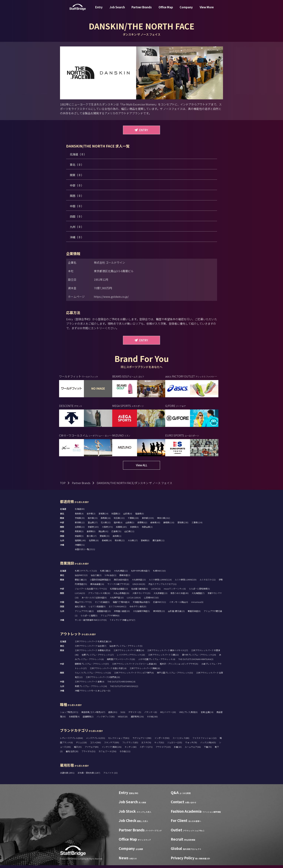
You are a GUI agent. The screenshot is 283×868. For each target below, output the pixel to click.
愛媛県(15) (105, 539)
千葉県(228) (133, 521)
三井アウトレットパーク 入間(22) (163, 657)
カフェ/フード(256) (107, 754)
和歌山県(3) (147, 530)
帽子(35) (78, 750)
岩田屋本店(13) (104, 614)
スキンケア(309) (112, 745)
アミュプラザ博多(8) (110, 618)
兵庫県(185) (121, 530)
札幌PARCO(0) (159, 573)
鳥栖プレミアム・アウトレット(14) (91, 689)
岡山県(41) (103, 534)
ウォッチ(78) (191, 745)
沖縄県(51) (80, 548)
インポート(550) (162, 741)
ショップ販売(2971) (69, 715)
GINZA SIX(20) (139, 587)
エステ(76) (146, 745)
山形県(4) (128, 516)
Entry (99, 10)
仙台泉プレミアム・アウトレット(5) (126, 649)
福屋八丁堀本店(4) (121, 605)
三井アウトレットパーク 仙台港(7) (91, 649)
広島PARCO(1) (160, 605)
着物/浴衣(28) (72, 754)
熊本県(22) (120, 543)
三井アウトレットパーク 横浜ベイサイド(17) (168, 653)
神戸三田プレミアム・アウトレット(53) (175, 675)
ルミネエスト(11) (208, 582)
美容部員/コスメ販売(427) (93, 715)
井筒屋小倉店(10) (122, 614)
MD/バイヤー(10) (168, 715)
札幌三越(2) (105, 573)
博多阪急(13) (159, 614)
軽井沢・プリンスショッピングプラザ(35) (179, 666)
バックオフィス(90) (106, 719)
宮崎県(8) (145, 543)
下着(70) (208, 750)
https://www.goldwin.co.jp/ (111, 297)
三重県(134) (197, 525)
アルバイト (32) (110, 775)
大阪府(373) (107, 530)
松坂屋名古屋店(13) (119, 591)
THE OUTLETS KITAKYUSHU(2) (124, 689)
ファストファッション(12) (204, 741)
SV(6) (123, 715)
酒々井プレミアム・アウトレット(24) (199, 657)
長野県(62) (142, 525)
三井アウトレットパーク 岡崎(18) (145, 671)
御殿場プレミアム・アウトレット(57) (92, 666)
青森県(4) (79, 516)
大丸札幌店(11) (121, 573)
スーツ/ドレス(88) (181, 741)
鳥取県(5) (79, 534)
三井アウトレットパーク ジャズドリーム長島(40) (134, 666)
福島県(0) (140, 516)
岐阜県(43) (155, 525)
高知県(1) (117, 539)
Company (186, 10)
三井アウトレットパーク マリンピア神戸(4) (134, 675)
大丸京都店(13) (160, 596)
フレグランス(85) (130, 745)
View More (207, 10)
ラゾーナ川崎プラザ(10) (118, 587)
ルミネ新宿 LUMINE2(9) (186, 582)
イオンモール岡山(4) (179, 605)
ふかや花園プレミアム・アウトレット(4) (157, 662)
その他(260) (152, 719)
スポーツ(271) (146, 750)
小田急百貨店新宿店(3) (100, 582)
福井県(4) (118, 525)
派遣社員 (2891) (67, 775)
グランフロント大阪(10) (99, 596)
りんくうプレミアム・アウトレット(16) (93, 675)
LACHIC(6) (156, 591)
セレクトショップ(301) (119, 741)
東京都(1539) (148, 521)
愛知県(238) (183, 525)
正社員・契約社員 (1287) (89, 775)
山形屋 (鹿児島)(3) (176, 614)
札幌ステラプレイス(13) (86, 573)
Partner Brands (142, 10)
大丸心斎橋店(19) (121, 596)
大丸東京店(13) (139, 582)
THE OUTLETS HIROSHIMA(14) (121, 684)
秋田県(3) (116, 516)
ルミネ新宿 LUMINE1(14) (160, 582)
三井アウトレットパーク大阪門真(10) (103, 680)
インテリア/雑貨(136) (112, 750)
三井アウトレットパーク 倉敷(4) (90, 684)
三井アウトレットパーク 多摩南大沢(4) (93, 653)
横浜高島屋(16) (97, 587)
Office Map (166, 10)
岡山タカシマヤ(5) (83, 605)
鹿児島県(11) (159, 543)
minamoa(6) (197, 605)
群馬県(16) (106, 521)
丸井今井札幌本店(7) (140, 573)
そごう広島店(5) (102, 605)
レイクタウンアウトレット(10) (131, 657)
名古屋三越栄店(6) (140, 591)
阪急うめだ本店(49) (180, 596)
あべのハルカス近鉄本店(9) (94, 600)
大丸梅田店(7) (198, 596)
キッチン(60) (131, 750)
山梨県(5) (130, 525)
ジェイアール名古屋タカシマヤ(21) (91, 591)
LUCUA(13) (80, 596)
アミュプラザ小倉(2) (84, 614)
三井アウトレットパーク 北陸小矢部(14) (108, 671)
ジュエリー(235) (175, 745)
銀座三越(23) (81, 582)
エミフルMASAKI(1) (118, 609)
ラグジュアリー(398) (142, 741)
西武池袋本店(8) (121, 582)
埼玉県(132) (119, 521)
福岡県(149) (80, 543)
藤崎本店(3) (125, 578)
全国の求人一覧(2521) (85, 552)
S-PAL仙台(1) (110, 578)
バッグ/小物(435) (208, 745)
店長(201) (113, 715)
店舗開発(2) (88, 719)
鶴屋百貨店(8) (194, 614)
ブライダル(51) (88, 754)
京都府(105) (93, 530)
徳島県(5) (79, 539)
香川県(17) (92, 539)
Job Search (117, 10)
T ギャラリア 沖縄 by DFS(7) (123, 623)
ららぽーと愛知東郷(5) (199, 591)
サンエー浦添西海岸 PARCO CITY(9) (91, 623)
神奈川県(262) (164, 521)
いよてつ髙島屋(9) (97, 609)
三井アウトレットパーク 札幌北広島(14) (93, 644)
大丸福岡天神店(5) (141, 614)
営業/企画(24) (207, 715)
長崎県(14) (107, 543)
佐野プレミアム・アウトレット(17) (98, 657)
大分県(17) (133, 543)
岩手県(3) (91, 516)
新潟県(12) (80, 525)
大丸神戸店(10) (117, 600)
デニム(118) (81, 745)
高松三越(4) (80, 609)
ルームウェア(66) (193, 750)
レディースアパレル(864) (71, 741)
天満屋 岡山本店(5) (141, 605)
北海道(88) (80, 512)
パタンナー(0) (151, 715)
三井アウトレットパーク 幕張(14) (129, 653)
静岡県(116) (169, 525)
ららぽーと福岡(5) (89, 618)
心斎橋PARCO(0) (151, 600)
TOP (63, 486)
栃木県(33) (93, 521)
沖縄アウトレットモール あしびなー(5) (93, 693)
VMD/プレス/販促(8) (188, 715)
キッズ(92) (159, 745)
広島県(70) (116, 534)
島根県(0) (91, 534)
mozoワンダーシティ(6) (175, 591)
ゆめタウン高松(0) (138, 609)
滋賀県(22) (80, 530)
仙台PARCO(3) (81, 578)
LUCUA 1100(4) (134, 600)
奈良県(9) (134, 530)
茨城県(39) (80, 521)
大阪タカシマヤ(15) (141, 596)
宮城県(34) (103, 516)
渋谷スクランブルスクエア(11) (162, 587)
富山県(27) (93, 525)
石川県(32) (106, 525)
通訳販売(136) (137, 719)
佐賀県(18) (94, 543)
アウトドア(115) (163, 750)
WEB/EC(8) (123, 719)
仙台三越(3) (96, 578)
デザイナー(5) (135, 715)
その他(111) (125, 754)
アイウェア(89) (92, 750)
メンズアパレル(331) (95, 741)
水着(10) (178, 750)
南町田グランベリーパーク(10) (121, 662)
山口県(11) (129, 534)
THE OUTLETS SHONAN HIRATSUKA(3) (196, 662)
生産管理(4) (74, 719)
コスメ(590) (95, 745)
